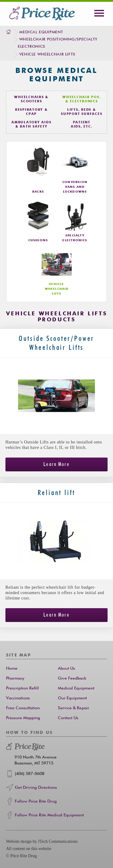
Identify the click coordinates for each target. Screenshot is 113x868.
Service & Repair (74, 708)
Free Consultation (23, 708)
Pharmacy (15, 678)
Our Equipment (72, 698)
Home (12, 668)
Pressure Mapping (23, 718)
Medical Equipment (41, 32)
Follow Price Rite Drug (36, 801)
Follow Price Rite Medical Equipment (49, 815)
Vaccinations (18, 698)
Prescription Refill (22, 688)
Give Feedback (72, 678)
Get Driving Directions (36, 788)
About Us (66, 668)
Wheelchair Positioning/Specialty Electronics (58, 43)
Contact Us (68, 718)
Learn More (56, 464)
